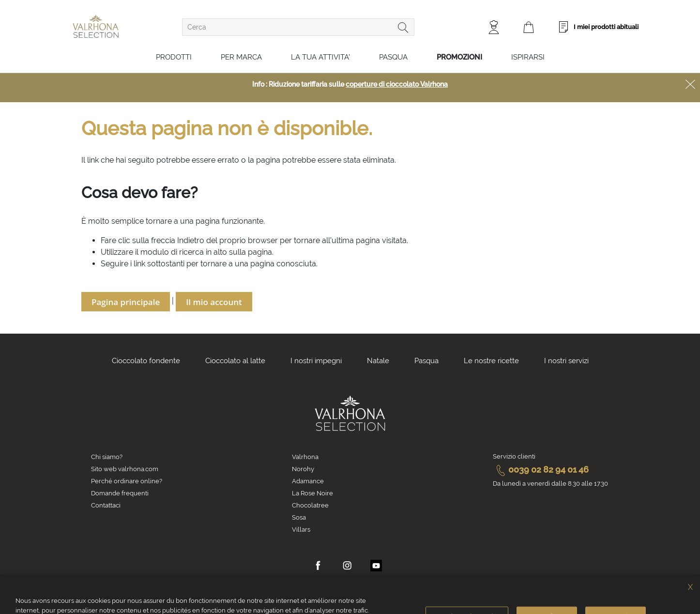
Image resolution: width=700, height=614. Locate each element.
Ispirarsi (528, 57)
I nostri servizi (566, 361)
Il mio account (214, 302)
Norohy (303, 469)
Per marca (241, 57)
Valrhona (305, 457)
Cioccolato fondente (146, 361)
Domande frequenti (120, 493)
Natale (378, 361)
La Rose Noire (312, 493)
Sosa (299, 517)
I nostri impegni (316, 361)
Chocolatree (310, 505)
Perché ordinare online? (127, 481)
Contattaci (106, 505)
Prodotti (174, 57)
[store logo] (96, 26)
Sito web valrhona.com (125, 469)
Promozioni (459, 57)
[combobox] (298, 27)
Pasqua (393, 57)
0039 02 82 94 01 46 (541, 469)
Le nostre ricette (491, 361)
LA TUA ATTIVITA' (320, 57)
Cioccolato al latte (235, 361)
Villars (301, 530)
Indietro (191, 240)
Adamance (308, 481)
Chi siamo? (107, 457)
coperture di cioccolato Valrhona (397, 84)
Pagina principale (126, 302)
